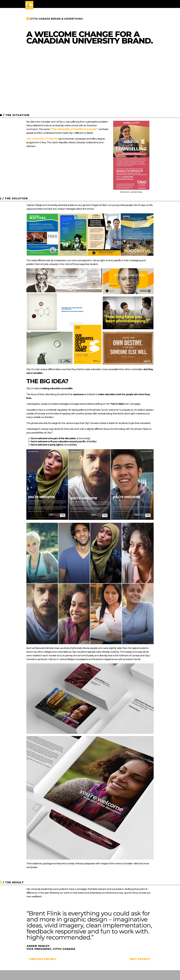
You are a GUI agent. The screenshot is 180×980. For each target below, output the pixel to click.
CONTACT (141, 4)
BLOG (151, 4)
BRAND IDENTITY (63, 4)
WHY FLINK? (127, 4)
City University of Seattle (42, 139)
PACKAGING (82, 4)
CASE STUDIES (112, 4)
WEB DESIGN (96, 4)
